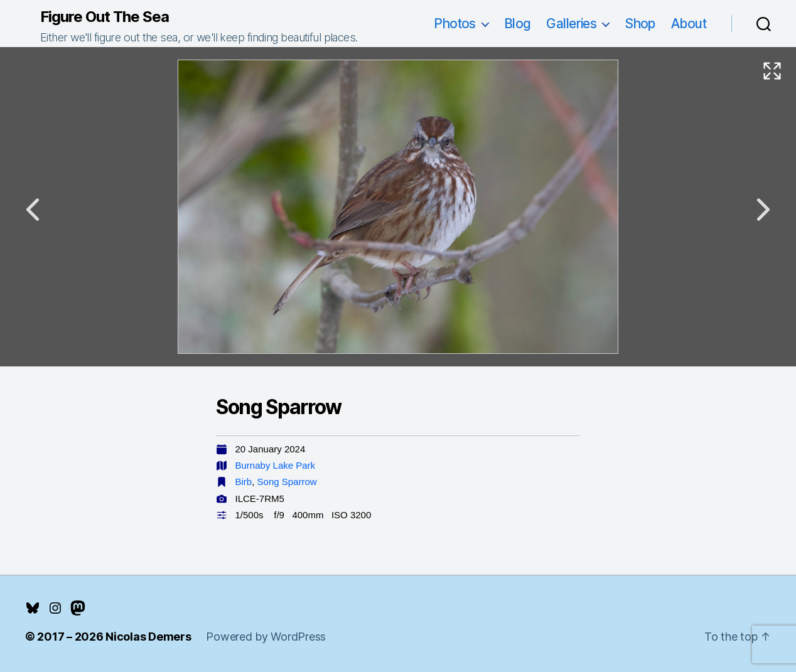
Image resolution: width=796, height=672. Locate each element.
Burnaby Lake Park (276, 465)
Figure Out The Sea (105, 17)
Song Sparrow (287, 482)
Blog (518, 24)
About (689, 24)
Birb (244, 482)
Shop (640, 24)
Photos (455, 24)
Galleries (571, 24)
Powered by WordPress (266, 637)
